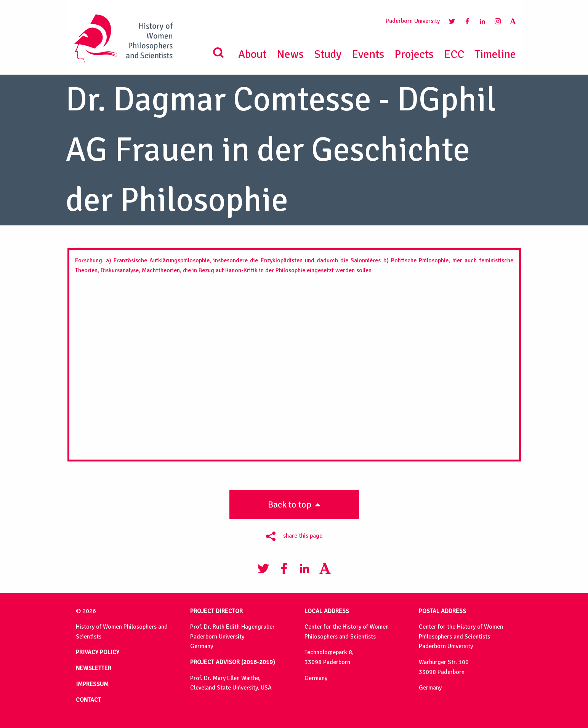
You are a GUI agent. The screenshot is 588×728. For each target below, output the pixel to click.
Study (328, 54)
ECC (454, 54)
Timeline (495, 54)
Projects (414, 54)
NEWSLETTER (94, 668)
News (290, 54)
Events (368, 54)
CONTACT (88, 700)
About (252, 54)
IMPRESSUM (92, 684)
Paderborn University (413, 21)
